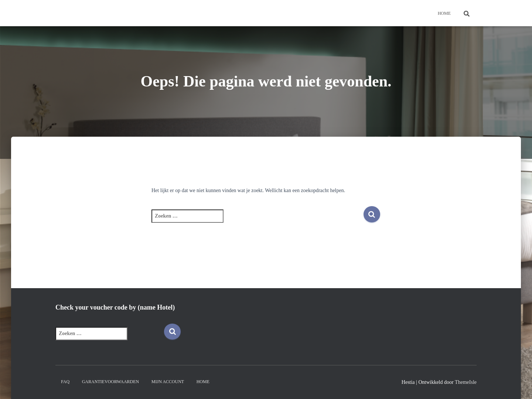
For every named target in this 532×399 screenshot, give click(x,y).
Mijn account (168, 382)
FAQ (65, 382)
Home (444, 13)
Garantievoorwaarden (111, 382)
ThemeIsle (466, 382)
